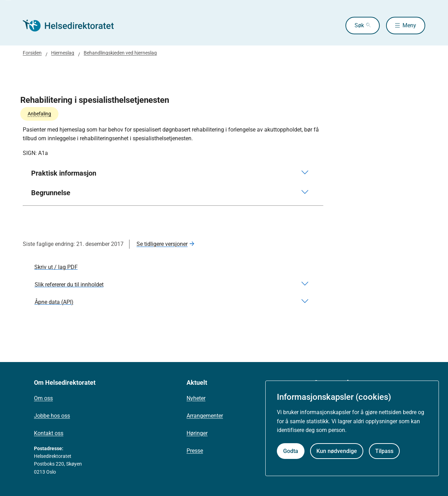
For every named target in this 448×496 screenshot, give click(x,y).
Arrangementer (205, 416)
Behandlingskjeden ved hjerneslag (120, 53)
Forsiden (32, 53)
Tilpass (384, 451)
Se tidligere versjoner (162, 244)
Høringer (197, 433)
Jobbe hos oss (52, 416)
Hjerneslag (63, 53)
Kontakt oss (49, 433)
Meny (409, 25)
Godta (291, 451)
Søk (359, 25)
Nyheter (196, 398)
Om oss (43, 398)
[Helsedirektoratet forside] (73, 26)
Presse (195, 451)
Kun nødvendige (337, 451)
